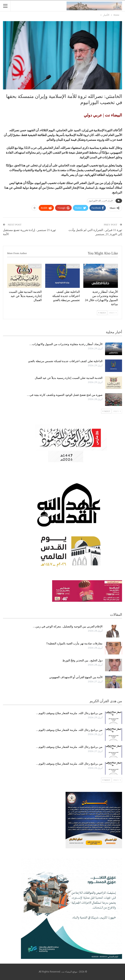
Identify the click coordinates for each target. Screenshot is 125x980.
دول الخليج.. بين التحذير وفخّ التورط (83, 660)
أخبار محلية (111, 266)
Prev (113, 313)
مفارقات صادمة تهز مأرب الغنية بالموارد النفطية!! (74, 643)
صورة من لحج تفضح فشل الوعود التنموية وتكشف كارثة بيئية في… (65, 395)
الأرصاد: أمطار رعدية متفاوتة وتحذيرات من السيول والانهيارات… (66, 344)
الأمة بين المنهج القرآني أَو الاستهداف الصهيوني (76, 677)
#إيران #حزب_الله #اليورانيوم (101, 201)
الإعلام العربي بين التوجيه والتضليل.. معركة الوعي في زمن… (68, 627)
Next (102, 313)
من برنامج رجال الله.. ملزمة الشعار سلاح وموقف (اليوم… (69, 713)
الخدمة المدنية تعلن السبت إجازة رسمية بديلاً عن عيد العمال (69, 378)
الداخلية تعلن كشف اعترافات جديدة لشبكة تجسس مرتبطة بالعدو (65, 361)
